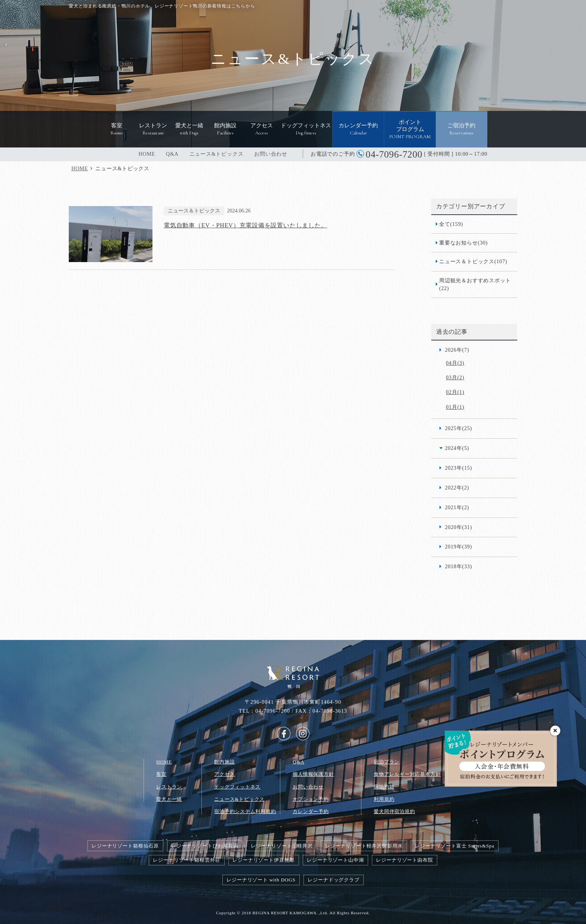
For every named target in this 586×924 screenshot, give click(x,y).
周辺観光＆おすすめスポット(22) (475, 284)
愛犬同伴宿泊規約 (394, 811)
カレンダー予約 (311, 811)
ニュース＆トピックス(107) (473, 261)
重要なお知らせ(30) (463, 243)
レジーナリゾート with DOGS (261, 880)
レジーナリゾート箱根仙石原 (125, 846)
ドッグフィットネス (237, 787)
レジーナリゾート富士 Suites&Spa (455, 846)
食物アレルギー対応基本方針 (407, 774)
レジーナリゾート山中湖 (335, 860)
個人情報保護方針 (313, 774)
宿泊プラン (387, 762)
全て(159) (451, 224)
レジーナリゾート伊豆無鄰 (263, 860)
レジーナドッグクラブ (333, 880)
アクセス (224, 774)
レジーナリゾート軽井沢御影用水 (364, 846)
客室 (161, 774)
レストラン (169, 787)
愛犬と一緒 (169, 799)
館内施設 (224, 762)
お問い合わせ (271, 154)
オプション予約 (311, 799)
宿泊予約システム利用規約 (245, 811)
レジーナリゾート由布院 (404, 860)
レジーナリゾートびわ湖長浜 (205, 846)
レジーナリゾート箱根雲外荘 (186, 860)
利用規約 (384, 799)
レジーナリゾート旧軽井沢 (282, 846)
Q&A (172, 154)
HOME (147, 154)
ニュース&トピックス (217, 154)
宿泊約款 (384, 787)
